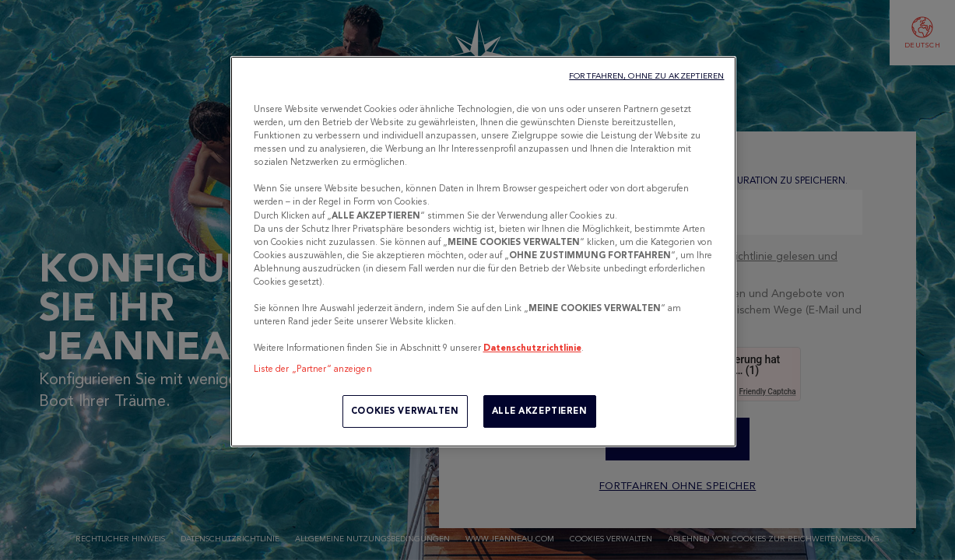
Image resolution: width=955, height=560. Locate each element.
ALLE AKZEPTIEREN (540, 411)
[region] (483, 252)
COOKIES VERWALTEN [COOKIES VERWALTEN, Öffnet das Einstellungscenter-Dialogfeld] (405, 411)
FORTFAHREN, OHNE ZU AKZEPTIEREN (646, 76)
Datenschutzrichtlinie (532, 348)
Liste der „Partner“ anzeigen (313, 369)
